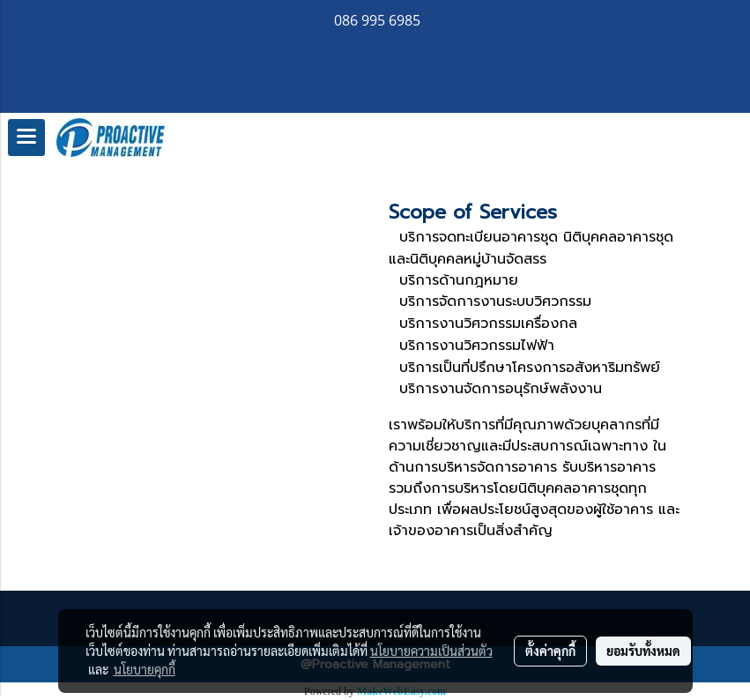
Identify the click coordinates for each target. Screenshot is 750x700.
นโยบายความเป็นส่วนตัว (431, 651)
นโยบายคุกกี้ (145, 669)
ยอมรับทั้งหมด (643, 651)
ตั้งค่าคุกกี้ (550, 651)
